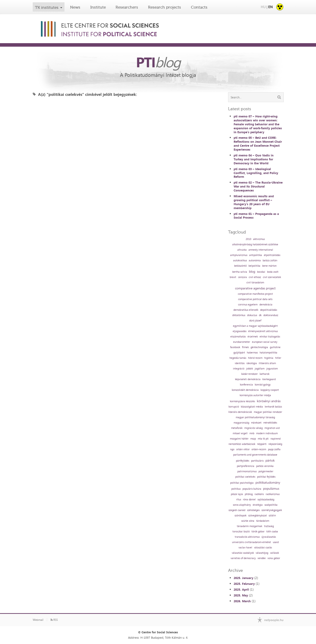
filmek (245, 347)
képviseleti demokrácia (248, 379)
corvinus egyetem (248, 305)
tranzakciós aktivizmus (247, 537)
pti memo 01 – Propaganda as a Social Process (256, 216)
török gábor (258, 532)
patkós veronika (265, 466)
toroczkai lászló (241, 532)
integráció (239, 369)
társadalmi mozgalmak (250, 526)
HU (263, 7)
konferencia (246, 385)
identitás (240, 363)
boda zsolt (273, 272)
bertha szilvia (240, 272)
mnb (252, 433)
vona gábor (274, 558)
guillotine (275, 347)
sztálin (272, 516)
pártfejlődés (243, 461)
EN (271, 7)
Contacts (199, 7)
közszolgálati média (252, 407)
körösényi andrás (269, 401)
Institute (98, 7)
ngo (232, 449)
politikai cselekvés (245, 477)
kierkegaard (269, 379)
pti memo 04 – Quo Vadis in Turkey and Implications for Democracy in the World (254, 159)
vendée (262, 558)
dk (260, 315)
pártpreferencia (246, 466)
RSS (54, 620)
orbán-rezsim (259, 449)
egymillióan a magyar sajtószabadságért (255, 326)
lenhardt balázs (273, 407)
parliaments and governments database (255, 455)
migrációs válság (253, 428)
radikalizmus (273, 494)
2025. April (241, 589)
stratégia (258, 505)
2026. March (242, 601)
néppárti (262, 444)
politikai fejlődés (266, 477)
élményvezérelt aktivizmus (263, 331)
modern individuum (267, 433)
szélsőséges (253, 510)
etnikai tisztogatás (270, 337)
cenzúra (242, 277)
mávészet (256, 423)
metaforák (237, 428)
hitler (278, 358)
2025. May (241, 595)
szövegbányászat (258, 516)
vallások (274, 553)
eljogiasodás (240, 331)
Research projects (164, 7)
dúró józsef (255, 321)
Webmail (38, 620)
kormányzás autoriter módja (255, 395)
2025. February (244, 584)
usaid (276, 542)
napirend (276, 439)
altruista (242, 250)
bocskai (261, 272)
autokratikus (240, 261)
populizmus (271, 489)
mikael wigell (240, 433)
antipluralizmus (239, 255)
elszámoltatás (238, 337)
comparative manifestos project (255, 294)
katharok (264, 374)
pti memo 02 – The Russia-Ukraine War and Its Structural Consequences (258, 186)
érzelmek (253, 337)
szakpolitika (271, 505)
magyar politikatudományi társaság (255, 417)
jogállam (260, 369)
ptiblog (249, 494)
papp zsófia (274, 449)
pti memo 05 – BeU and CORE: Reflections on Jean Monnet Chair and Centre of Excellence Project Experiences (258, 144)
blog (252, 272)
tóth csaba (272, 532)
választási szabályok (243, 553)
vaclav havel (245, 548)
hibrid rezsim (255, 358)
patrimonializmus (247, 471)
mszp (253, 439)
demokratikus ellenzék (246, 310)
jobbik (250, 369)
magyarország (241, 423)
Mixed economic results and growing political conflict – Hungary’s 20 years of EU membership (254, 202)
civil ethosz (255, 277)
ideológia (252, 363)
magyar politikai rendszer (268, 412)
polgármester (266, 471)
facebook (235, 347)
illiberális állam (267, 363)
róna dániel (249, 500)
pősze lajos (237, 494)
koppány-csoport (270, 390)
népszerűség (275, 444)
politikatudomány (268, 482)
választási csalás (263, 548)
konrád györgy (263, 385)
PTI (158, 62)
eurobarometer (242, 342)
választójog (262, 553)
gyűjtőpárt (239, 353)
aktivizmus (259, 239)
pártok (270, 460)
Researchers (127, 7)
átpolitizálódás (272, 255)
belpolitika (254, 266)
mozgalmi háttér (239, 439)
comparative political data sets (255, 299)
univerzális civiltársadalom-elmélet (252, 542)
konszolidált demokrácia (245, 390)
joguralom (272, 369)
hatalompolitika (268, 353)
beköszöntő (240, 266)
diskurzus (252, 315)
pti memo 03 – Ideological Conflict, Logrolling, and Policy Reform (256, 173)
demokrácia (266, 305)
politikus (236, 489)
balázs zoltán (270, 261)
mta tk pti (263, 439)
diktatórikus (239, 315)
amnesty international (261, 250)
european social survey (265, 342)
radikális (259, 494)
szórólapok (240, 516)
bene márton (269, 266)
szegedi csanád (237, 510)
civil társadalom (255, 283)
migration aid (272, 428)
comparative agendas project (255, 288)
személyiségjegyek (272, 510)
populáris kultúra (252, 489)
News (75, 7)
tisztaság (269, 526)
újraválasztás (269, 537)
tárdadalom (263, 521)
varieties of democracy (243, 558)
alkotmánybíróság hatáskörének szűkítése (255, 244)
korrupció (234, 407)
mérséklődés (270, 423)
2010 (248, 239)
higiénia (269, 358)
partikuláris (257, 461)
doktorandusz (271, 315)
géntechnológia (259, 347)
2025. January (243, 578)
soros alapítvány (242, 505)
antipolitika (256, 255)
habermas (252, 353)
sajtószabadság (266, 500)
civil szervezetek (272, 277)
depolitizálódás (269, 310)
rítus (239, 500)
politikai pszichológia (242, 483)
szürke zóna (248, 521)
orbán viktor (243, 449)
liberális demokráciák (240, 412)
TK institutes (47, 7)
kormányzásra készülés (242, 401)
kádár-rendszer (250, 374)
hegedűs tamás (238, 358)
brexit (233, 277)
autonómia (255, 261)
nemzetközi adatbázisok (242, 444)
